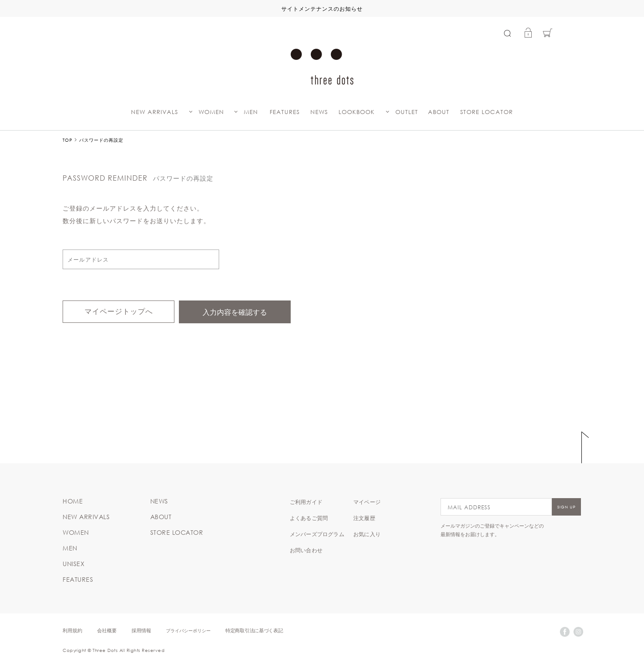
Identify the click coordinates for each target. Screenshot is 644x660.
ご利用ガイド (306, 502)
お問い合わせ (306, 550)
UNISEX (74, 564)
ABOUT (439, 112)
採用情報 (141, 630)
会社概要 (107, 630)
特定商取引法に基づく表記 (254, 630)
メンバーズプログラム (317, 534)
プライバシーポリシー (188, 630)
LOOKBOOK (357, 112)
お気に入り (367, 534)
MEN (251, 112)
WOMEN (211, 112)
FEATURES (285, 112)
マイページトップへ (119, 311)
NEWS (319, 112)
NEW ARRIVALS (155, 112)
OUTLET (407, 112)
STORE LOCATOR (487, 112)
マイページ (367, 502)
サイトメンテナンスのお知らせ (322, 8)
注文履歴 (364, 518)
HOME (73, 501)
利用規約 (72, 630)
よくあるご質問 (309, 518)
